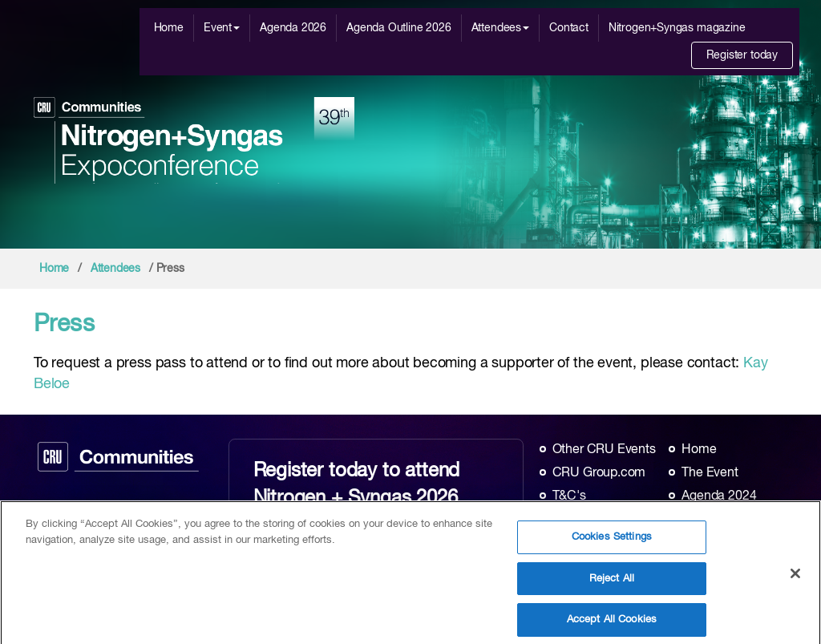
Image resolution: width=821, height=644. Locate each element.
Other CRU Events (604, 450)
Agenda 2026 (293, 28)
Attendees (500, 28)
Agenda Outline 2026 (399, 28)
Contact (569, 28)
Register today (742, 55)
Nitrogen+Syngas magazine (677, 28)
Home (169, 28)
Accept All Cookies (612, 624)
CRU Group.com (599, 473)
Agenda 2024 (719, 496)
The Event (710, 473)
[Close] (795, 579)
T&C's (569, 496)
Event (222, 28)
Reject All (612, 583)
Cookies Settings (612, 542)
